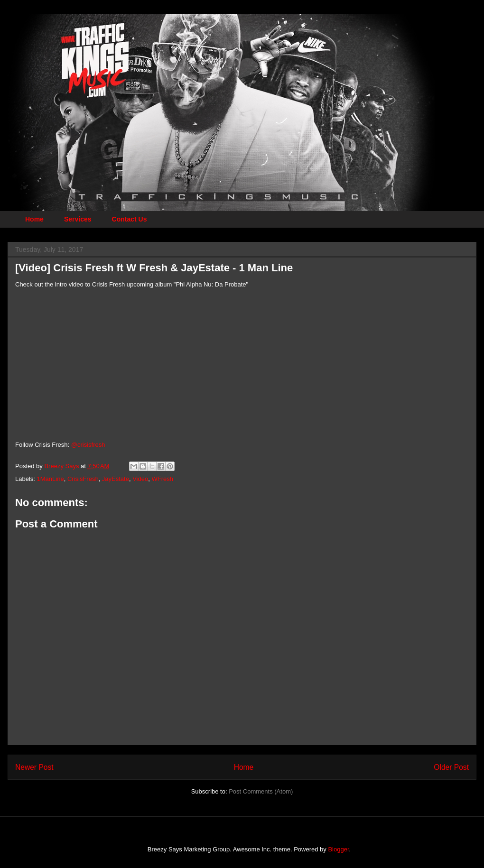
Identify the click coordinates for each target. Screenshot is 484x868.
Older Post (451, 767)
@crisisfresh (88, 445)
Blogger (338, 849)
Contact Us (130, 219)
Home (34, 219)
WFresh (162, 479)
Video (140, 479)
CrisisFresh (83, 479)
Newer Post (34, 767)
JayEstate (116, 479)
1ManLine (51, 479)
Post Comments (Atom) (261, 791)
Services (78, 219)
